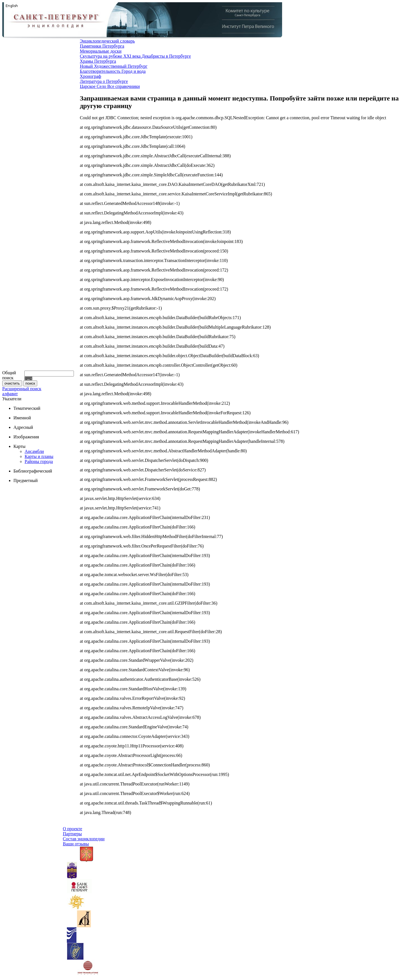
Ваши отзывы (76, 844)
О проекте (73, 829)
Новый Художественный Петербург (114, 66)
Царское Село (93, 86)
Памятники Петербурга (102, 46)
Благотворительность (101, 71)
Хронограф (90, 76)
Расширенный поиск (22, 389)
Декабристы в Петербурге (166, 56)
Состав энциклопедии (84, 839)
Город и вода (133, 71)
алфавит (10, 394)
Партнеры (72, 834)
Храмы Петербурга (98, 61)
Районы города (39, 461)
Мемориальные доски (101, 51)
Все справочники (123, 86)
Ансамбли (34, 451)
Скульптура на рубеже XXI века (111, 56)
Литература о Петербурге (104, 81)
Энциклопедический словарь (107, 41)
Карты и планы (39, 456)
